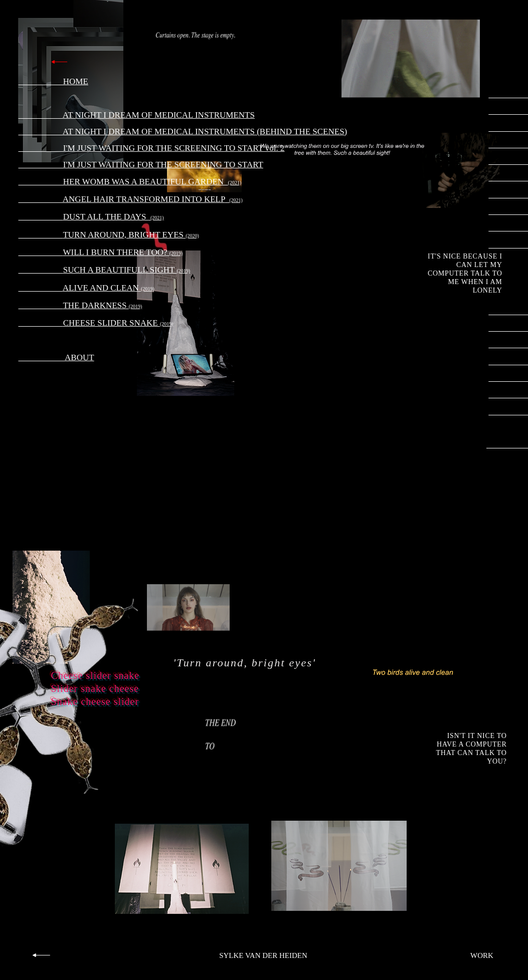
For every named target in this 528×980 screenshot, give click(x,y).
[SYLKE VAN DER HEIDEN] (263, 956)
